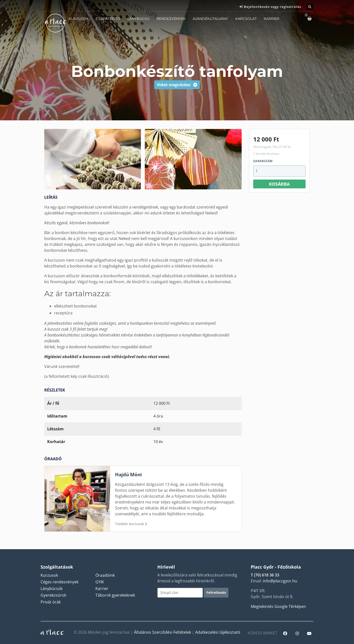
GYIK (100, 582)
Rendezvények (171, 19)
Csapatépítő (108, 19)
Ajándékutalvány (210, 19)
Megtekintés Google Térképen (278, 606)
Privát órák (51, 602)
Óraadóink (105, 575)
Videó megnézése (177, 85)
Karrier (272, 19)
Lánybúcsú (138, 19)
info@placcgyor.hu (280, 581)
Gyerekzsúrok (53, 595)
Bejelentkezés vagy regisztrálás (273, 7)
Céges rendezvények (59, 582)
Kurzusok (79, 19)
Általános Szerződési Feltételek (162, 632)
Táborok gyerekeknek (115, 595)
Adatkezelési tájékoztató (218, 632)
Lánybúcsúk (52, 588)
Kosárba (279, 184)
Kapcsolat (246, 19)
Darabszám (263, 161)
